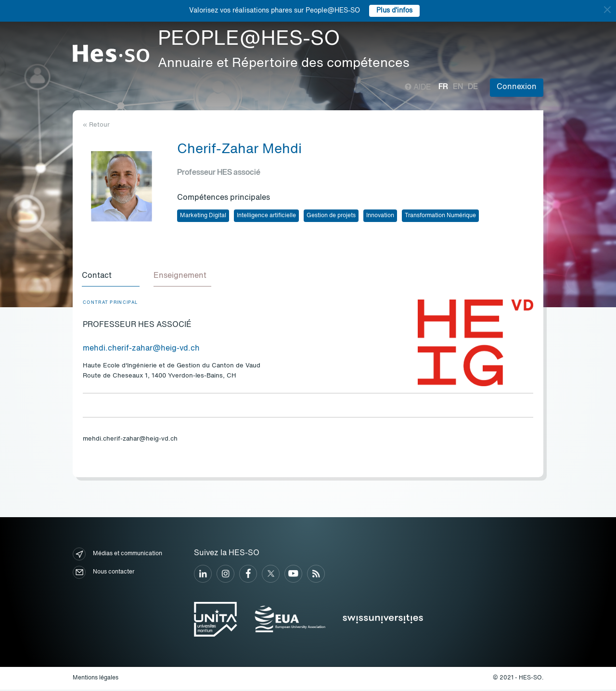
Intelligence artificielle (266, 216)
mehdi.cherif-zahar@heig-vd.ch (141, 350)
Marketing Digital (203, 216)
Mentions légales (96, 679)
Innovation (380, 216)
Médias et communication (117, 555)
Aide (418, 88)
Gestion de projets (331, 216)
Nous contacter (103, 574)
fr (443, 87)
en (458, 87)
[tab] (112, 277)
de (473, 87)
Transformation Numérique (440, 216)
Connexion (517, 87)
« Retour (96, 125)
